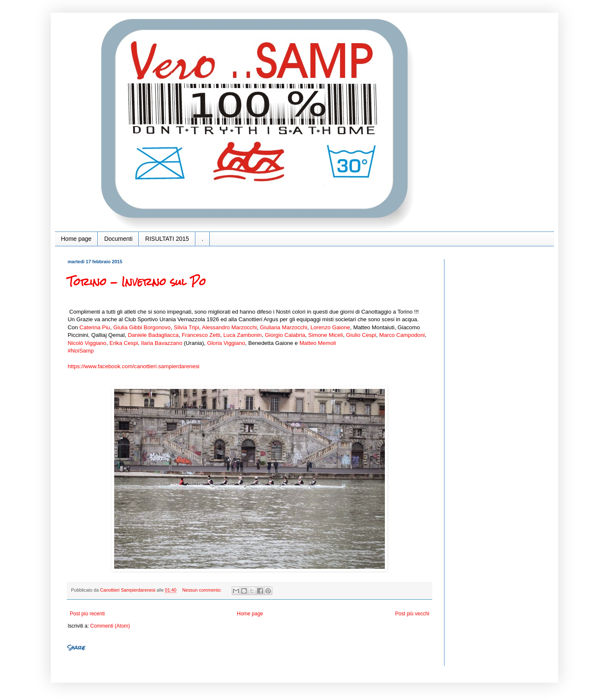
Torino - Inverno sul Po (137, 282)
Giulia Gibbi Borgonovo (142, 327)
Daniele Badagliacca (153, 335)
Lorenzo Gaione (330, 327)
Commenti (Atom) (110, 626)
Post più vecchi (412, 614)
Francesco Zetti (201, 335)
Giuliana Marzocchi (283, 327)
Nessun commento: (203, 590)
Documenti (118, 239)
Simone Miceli (326, 335)
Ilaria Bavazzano (162, 343)
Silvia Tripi (187, 327)
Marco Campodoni (402, 335)
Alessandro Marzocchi (229, 327)
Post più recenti (87, 614)
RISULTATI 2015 (167, 239)
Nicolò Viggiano (87, 343)
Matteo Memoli (318, 343)
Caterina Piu (95, 327)
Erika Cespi (124, 343)
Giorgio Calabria (285, 335)
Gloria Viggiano (226, 343)
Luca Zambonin (243, 335)
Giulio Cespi (361, 335)
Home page (76, 239)
